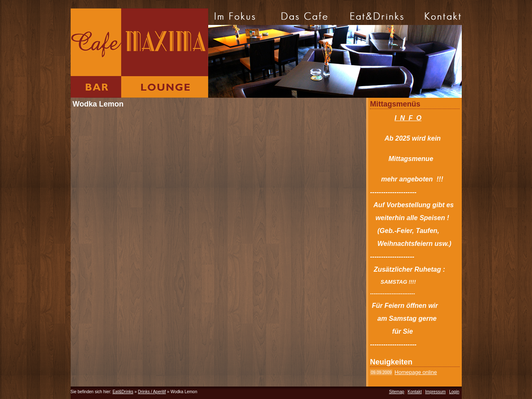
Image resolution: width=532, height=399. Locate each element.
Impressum (435, 392)
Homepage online (416, 372)
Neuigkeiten (391, 362)
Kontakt (415, 392)
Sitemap (397, 392)
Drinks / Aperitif (152, 392)
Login (454, 392)
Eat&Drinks (123, 392)
